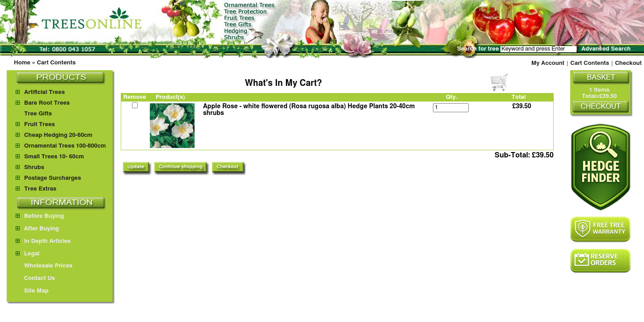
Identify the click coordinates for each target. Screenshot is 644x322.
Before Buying (40, 216)
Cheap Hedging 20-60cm (58, 135)
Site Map (32, 291)
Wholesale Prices (44, 266)
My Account (548, 63)
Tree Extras (40, 189)
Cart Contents (56, 63)
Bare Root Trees (47, 103)
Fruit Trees (40, 125)
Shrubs (34, 167)
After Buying (37, 229)
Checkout (628, 63)
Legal (28, 254)
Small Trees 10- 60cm (54, 157)
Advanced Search (606, 49)
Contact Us (35, 278)
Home (22, 63)
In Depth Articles (43, 241)
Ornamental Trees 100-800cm (65, 146)
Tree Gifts (38, 114)
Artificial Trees (44, 92)
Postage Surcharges (53, 178)
